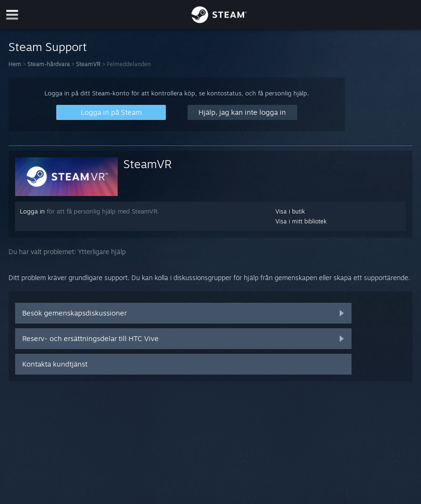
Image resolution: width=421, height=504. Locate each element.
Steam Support (48, 47)
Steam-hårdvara (49, 64)
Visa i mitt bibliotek (301, 221)
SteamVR (88, 64)
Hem (15, 64)
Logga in (32, 211)
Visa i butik (290, 211)
